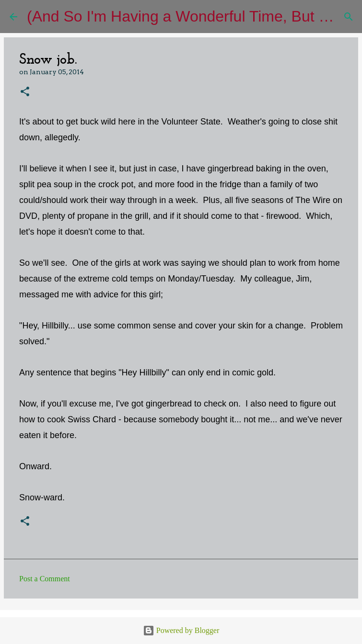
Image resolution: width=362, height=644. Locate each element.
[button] (25, 92)
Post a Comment (45, 579)
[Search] (349, 17)
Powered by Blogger (181, 630)
